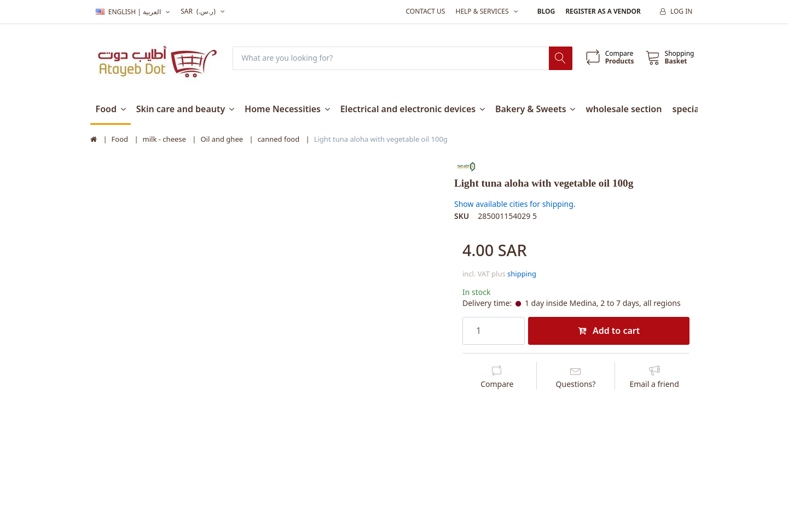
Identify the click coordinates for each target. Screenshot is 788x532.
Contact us (425, 11)
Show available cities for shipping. (515, 204)
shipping (522, 274)
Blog (546, 11)
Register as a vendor (603, 11)
